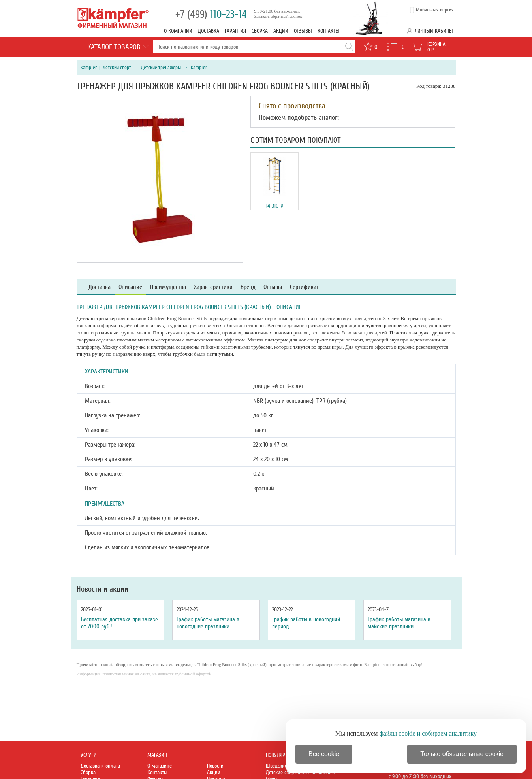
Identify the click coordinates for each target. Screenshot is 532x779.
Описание (130, 287)
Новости (215, 766)
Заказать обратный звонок (278, 16)
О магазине (160, 766)
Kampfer (89, 68)
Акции (281, 31)
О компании (178, 31)
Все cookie (324, 754)
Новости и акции (102, 589)
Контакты (329, 31)
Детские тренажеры (161, 68)
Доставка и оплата (100, 766)
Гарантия (235, 31)
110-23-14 (211, 14)
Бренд (248, 287)
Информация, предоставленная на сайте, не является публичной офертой (144, 674)
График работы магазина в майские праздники (399, 623)
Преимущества (168, 287)
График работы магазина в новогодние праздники (208, 623)
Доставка (209, 31)
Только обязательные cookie (462, 754)
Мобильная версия (435, 10)
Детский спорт (117, 68)
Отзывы (303, 31)
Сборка (260, 31)
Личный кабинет (434, 31)
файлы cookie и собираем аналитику (428, 733)
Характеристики (213, 287)
